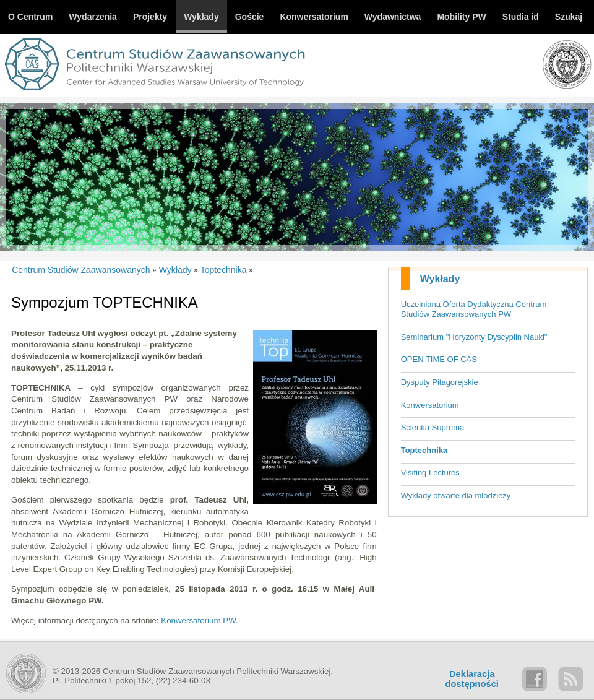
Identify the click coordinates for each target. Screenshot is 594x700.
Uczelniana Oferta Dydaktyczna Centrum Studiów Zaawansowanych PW (474, 309)
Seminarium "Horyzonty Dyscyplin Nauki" (474, 337)
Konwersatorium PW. (199, 620)
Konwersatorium (430, 405)
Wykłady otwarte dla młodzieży (456, 495)
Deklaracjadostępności (472, 679)
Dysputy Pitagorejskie (440, 382)
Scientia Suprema (433, 427)
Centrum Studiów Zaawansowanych (81, 270)
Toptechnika (424, 450)
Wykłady (440, 279)
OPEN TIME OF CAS (439, 359)
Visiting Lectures (430, 473)
